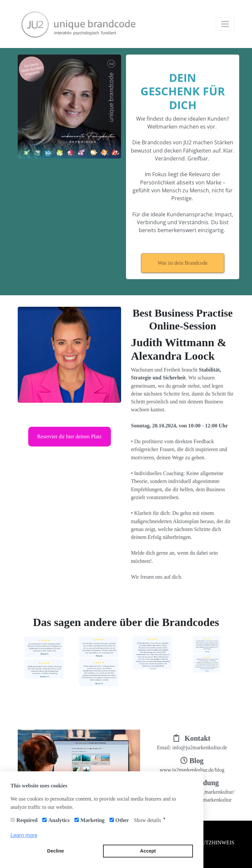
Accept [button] (148, 851)
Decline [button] (56, 851)
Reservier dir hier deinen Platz (69, 436)
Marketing (93, 820)
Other (122, 820)
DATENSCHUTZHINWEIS (204, 843)
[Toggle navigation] (225, 24)
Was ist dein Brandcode (183, 263)
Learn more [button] (24, 835)
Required (27, 820)
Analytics (59, 820)
